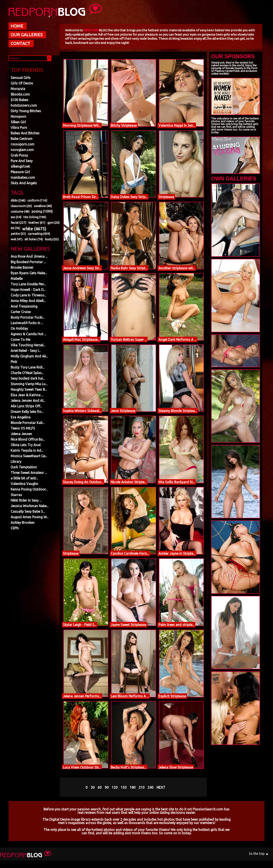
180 (133, 787)
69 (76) (15, 228)
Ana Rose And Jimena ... (29, 256)
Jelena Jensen (21, 434)
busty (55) (52, 239)
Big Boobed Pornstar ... (28, 262)
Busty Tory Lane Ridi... (28, 367)
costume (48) (20, 211)
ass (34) (16, 217)
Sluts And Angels (24, 183)
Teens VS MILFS (23, 428)
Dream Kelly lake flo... (27, 412)
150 (124, 787)
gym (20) (53, 223)
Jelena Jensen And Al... (28, 401)
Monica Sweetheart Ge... (29, 456)
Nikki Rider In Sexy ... (26, 500)
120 (115, 787)
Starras (16, 495)
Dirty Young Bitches (26, 111)
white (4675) (34, 229)
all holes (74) (34, 239)
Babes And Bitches (25, 133)
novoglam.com (22, 150)
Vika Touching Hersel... (28, 345)
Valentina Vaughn (24, 484)
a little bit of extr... (24, 478)
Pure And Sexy (22, 161)
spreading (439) (39, 234)
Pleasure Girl (20, 172)
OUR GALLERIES (27, 35)
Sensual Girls (21, 78)
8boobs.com (20, 94)
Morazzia (18, 89)
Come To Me (20, 340)
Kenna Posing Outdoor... (29, 489)
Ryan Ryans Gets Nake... (29, 273)
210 (142, 787)
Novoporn (18, 116)
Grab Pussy (19, 155)
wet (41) (17, 239)
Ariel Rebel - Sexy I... (26, 351)
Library (16, 462)
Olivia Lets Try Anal (26, 445)
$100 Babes (20, 100)
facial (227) (18, 223)
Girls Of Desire (22, 83)
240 (150, 787)
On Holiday (19, 328)
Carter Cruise (21, 312)
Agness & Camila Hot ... (28, 334)
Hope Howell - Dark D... (28, 290)
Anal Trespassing (24, 306)
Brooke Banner (22, 267)
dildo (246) (18, 200)
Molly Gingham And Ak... (29, 356)
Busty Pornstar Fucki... (28, 317)
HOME (17, 26)
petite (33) (18, 234)
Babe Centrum (22, 139)
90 (107, 787)
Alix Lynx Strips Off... (26, 406)
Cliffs (15, 528)
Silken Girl (18, 122)
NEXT (161, 787)
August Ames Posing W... (30, 517)
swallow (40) (43, 206)
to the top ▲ (259, 853)
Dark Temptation (24, 467)
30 (93, 787)
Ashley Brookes (23, 523)
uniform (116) (37, 200)
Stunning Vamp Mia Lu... (29, 384)
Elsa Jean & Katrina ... (27, 395)
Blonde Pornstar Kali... (28, 423)
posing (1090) (42, 211)
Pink (14, 362)
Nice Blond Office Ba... (28, 439)
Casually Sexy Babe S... (28, 511)
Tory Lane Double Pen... (28, 284)
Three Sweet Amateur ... (29, 473)
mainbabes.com (23, 177)
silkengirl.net (20, 166)
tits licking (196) (35, 217)
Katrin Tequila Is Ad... (27, 450)
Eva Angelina (21, 417)
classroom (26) (21, 206)
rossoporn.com (23, 144)
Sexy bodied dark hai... (28, 378)
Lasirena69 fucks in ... (27, 323)
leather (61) (37, 223)
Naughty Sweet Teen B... (29, 389)
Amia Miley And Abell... (28, 301)
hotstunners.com (24, 105)
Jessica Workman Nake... (30, 506)
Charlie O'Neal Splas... (27, 373)
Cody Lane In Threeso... (28, 295)
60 (100, 787)
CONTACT (20, 43)
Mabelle (17, 279)
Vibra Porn (19, 128)
